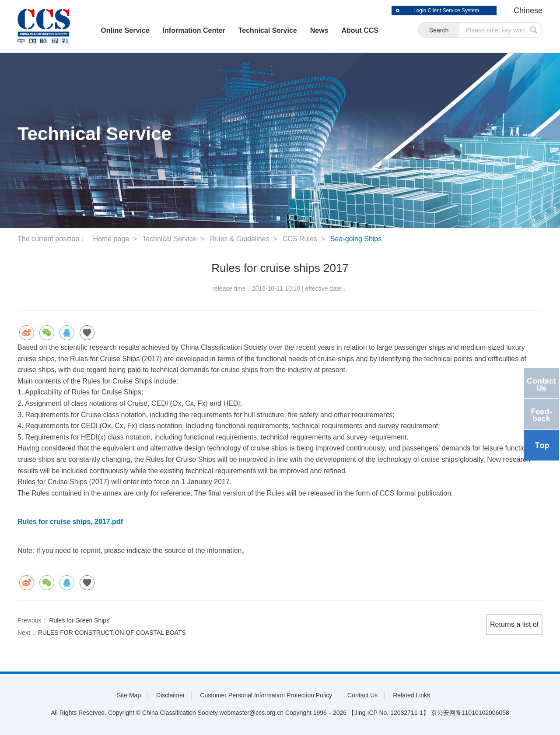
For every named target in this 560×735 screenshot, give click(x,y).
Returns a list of (514, 624)
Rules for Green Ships (79, 620)
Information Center (194, 30)
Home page (111, 239)
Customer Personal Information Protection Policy (266, 695)
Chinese (528, 11)
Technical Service (268, 30)
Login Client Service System (446, 11)
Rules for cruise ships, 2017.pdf (70, 522)
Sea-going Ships (356, 239)
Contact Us (362, 695)
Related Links (411, 695)
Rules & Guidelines (240, 239)
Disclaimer (170, 695)
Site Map (129, 695)
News (319, 30)
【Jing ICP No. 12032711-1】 (389, 713)
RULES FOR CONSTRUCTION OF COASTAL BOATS (112, 633)
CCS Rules (300, 239)
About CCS (360, 30)
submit (534, 30)
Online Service (125, 30)
